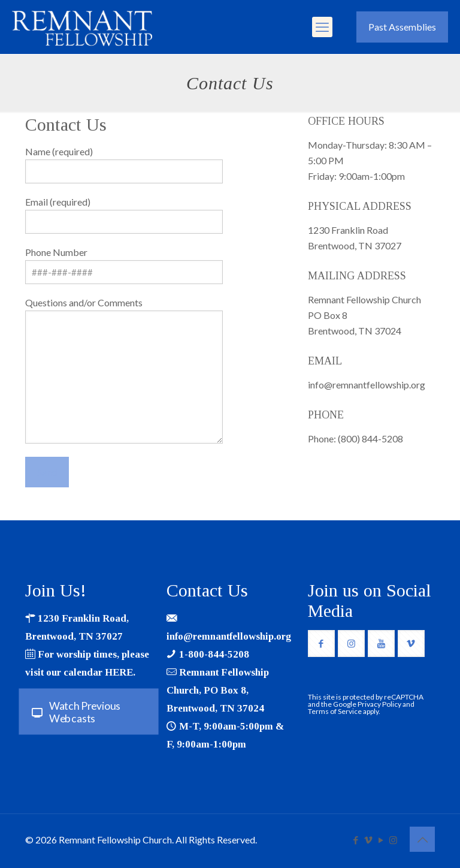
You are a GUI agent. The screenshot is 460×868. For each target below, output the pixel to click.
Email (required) (124, 215)
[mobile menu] (322, 27)
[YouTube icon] (381, 840)
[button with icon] (321, 644)
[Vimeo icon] (368, 840)
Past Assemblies (402, 27)
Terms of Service (335, 711)
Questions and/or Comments (124, 370)
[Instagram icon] (393, 840)
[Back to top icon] (422, 839)
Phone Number (124, 265)
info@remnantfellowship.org (229, 636)
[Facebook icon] (355, 840)
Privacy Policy (379, 704)
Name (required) (124, 165)
